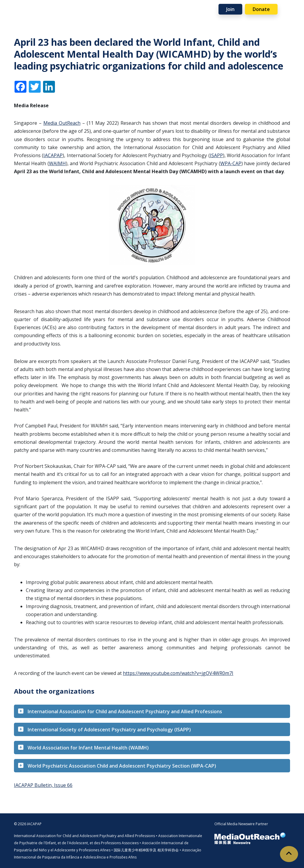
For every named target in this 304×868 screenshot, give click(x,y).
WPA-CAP (231, 163)
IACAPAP (53, 155)
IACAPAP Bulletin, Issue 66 (43, 785)
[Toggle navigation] (291, 9)
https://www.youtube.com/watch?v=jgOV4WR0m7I (178, 673)
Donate (261, 9)
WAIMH (57, 163)
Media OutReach (62, 123)
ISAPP (216, 155)
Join (230, 9)
